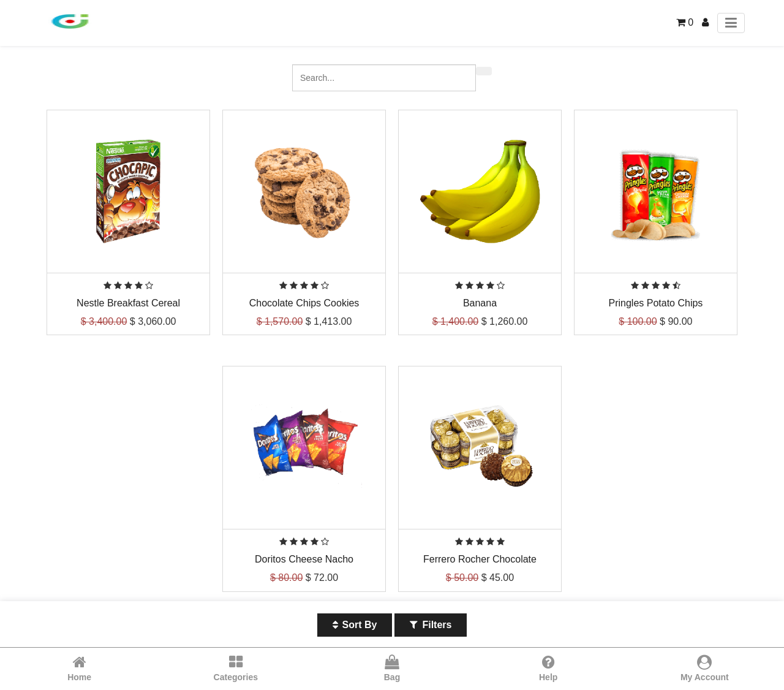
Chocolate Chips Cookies (304, 303)
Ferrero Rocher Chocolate (480, 559)
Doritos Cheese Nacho (304, 559)
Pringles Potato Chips (656, 303)
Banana (480, 303)
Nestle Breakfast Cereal (128, 303)
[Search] (484, 71)
